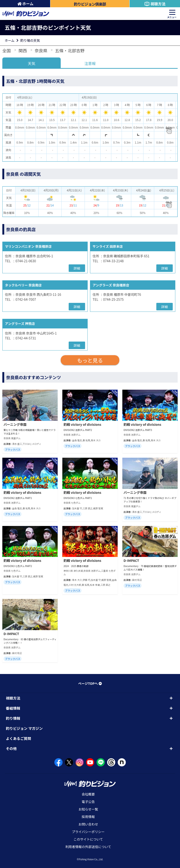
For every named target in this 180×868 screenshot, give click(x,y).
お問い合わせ (88, 824)
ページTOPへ (90, 683)
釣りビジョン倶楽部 (90, 4)
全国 (7, 50)
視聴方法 (155, 4)
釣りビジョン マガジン (24, 728)
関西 (23, 50)
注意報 (90, 63)
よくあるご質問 (19, 738)
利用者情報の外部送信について (88, 847)
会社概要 (88, 794)
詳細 (77, 268)
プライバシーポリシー (88, 832)
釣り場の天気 (30, 40)
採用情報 (88, 817)
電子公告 (88, 802)
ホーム (25, 4)
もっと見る (90, 360)
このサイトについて (88, 839)
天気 (32, 63)
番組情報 (13, 708)
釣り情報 (13, 718)
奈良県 (41, 50)
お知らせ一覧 (88, 809)
